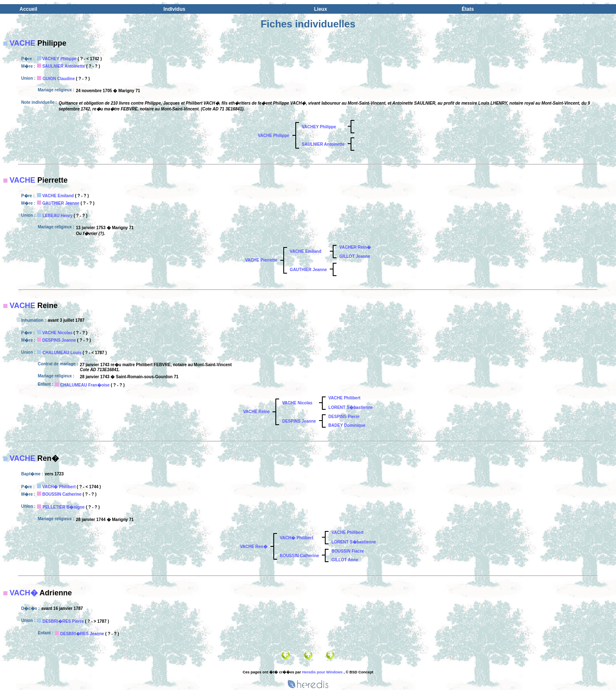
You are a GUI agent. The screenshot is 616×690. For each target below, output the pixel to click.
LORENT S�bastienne (351, 407)
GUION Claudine (59, 79)
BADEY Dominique (347, 425)
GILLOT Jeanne (355, 256)
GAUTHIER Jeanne (61, 203)
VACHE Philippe (274, 136)
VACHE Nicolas (58, 333)
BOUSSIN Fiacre (348, 551)
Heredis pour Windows (322, 672)
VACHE (22, 43)
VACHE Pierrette (261, 260)
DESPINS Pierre (344, 417)
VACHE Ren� (254, 547)
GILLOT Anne (345, 560)
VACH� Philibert (59, 487)
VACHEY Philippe (59, 59)
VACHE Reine (256, 412)
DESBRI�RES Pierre (63, 621)
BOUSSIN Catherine (62, 494)
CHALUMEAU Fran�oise (85, 385)
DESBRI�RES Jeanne (82, 634)
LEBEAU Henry (57, 216)
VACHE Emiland (58, 196)
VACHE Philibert (345, 398)
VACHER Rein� (355, 247)
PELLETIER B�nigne (64, 507)
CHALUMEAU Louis (62, 353)
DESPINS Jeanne (59, 340)
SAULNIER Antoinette (64, 66)
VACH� (24, 593)
